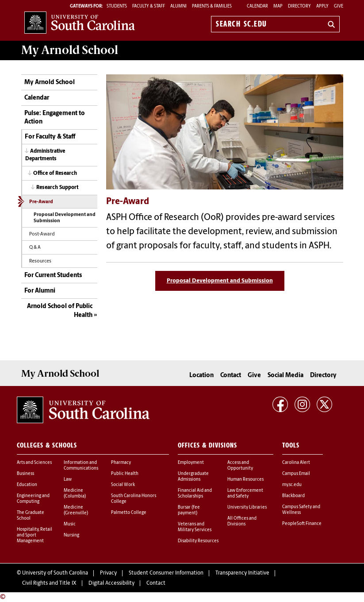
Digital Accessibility (111, 583)
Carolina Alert (296, 463)
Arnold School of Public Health (60, 311)
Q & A (35, 248)
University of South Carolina (55, 573)
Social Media (285, 376)
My (70, 50)
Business (25, 474)
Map (278, 6)
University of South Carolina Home (80, 22)
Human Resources (245, 480)
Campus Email (296, 474)
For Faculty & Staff (50, 137)
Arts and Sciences (34, 463)
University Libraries (247, 507)
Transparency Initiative (242, 573)
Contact (231, 376)
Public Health (125, 474)
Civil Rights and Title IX (49, 583)
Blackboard (293, 496)
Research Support (57, 188)
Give (339, 6)
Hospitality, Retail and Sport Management (34, 535)
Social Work (123, 485)
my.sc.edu (292, 485)
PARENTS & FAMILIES (212, 6)
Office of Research (55, 174)
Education (27, 485)
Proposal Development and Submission (65, 218)
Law (68, 480)
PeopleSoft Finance (302, 524)
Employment (191, 463)
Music (70, 524)
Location (201, 376)
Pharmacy (121, 463)
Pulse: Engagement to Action (55, 118)
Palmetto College (129, 513)
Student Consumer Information (166, 573)
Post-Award (42, 234)
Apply (322, 6)
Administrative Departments (45, 155)
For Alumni (40, 291)
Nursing (71, 535)
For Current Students (53, 276)
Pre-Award (41, 202)
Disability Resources (198, 541)
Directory (299, 6)
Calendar (257, 6)
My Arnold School (50, 83)
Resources (40, 261)
